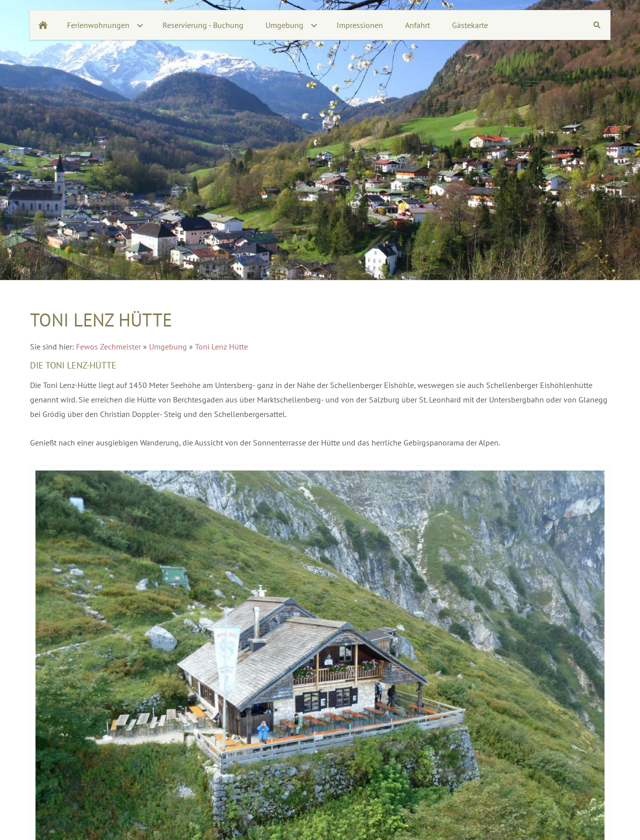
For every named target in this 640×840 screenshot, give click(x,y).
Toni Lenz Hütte (221, 346)
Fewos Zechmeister (108, 346)
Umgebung (168, 346)
